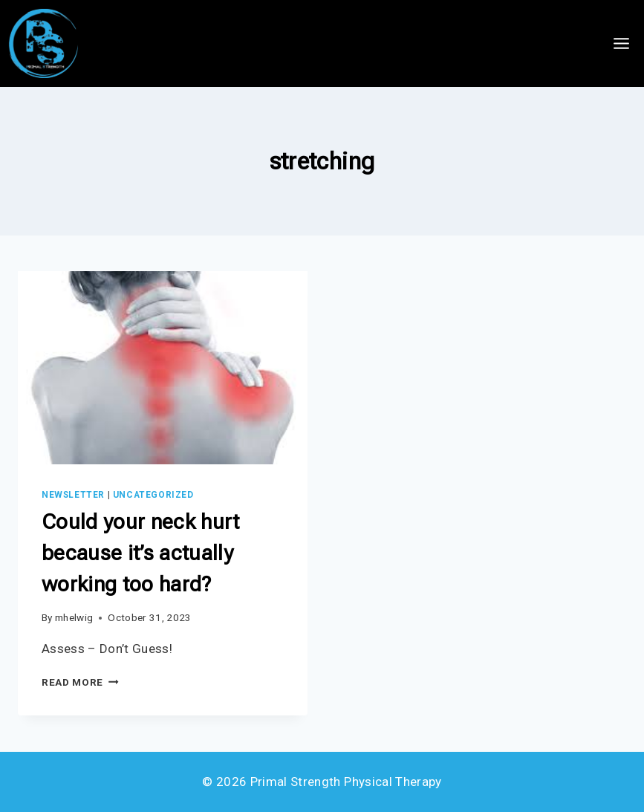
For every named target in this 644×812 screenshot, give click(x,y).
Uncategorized (153, 495)
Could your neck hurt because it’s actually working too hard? (141, 553)
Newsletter (73, 495)
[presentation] (163, 368)
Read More (80, 682)
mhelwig (74, 617)
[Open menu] (621, 43)
